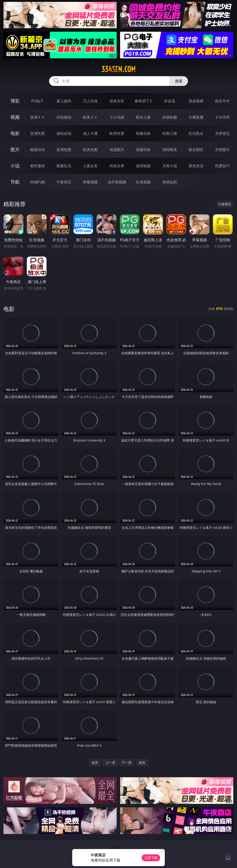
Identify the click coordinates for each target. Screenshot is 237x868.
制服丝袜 (143, 133)
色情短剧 (170, 182)
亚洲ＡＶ (37, 117)
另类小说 (170, 166)
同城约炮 (37, 182)
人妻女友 (90, 166)
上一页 (110, 763)
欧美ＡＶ (90, 117)
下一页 (127, 763)
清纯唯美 (170, 150)
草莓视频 (90, 182)
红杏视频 (143, 182)
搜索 (179, 81)
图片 (15, 149)
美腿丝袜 (143, 150)
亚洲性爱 (37, 133)
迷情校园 (143, 166)
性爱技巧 (222, 166)
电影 (15, 133)
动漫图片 (117, 150)
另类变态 (222, 133)
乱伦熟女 (196, 133)
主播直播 (196, 117)
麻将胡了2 (143, 101)
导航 (15, 182)
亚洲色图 (64, 150)
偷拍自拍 (64, 133)
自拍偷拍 (64, 117)
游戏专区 (117, 101)
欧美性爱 (117, 133)
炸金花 (170, 101)
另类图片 (222, 150)
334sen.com (118, 69)
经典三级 (170, 133)
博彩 (15, 101)
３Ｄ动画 (117, 117)
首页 (95, 763)
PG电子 (37, 101)
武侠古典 (117, 166)
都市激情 (37, 166)
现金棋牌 (196, 101)
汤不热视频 (117, 182)
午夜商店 (64, 182)
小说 (15, 166)
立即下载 (151, 858)
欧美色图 (90, 150)
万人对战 (90, 101)
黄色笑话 (196, 166)
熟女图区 (196, 150)
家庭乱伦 (64, 166)
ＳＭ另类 (222, 117)
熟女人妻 (143, 117)
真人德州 (64, 101)
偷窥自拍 (37, 150)
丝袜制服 (170, 117)
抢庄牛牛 (222, 101)
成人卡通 (90, 133)
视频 (15, 117)
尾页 (142, 763)
